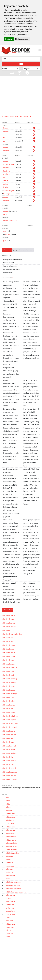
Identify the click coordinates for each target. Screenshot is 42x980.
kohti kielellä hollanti (9, 746)
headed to (7, 171)
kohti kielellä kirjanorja (10, 679)
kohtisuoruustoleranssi (13, 889)
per (4, 141)
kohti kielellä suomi (8, 645)
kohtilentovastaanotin (13, 882)
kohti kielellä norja (8, 675)
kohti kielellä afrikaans (9, 753)
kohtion (8, 804)
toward (6, 128)
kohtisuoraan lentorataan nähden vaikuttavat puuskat (10, 930)
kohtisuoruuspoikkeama (14, 885)
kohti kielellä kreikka (9, 735)
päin (5, 231)
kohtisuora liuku (11, 843)
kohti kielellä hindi (8, 649)
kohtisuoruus (10, 817)
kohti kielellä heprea (9, 627)
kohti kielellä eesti (8, 642)
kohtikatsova (10, 820)
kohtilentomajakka (12, 853)
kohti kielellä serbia (8, 765)
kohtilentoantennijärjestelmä (16, 892)
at (4, 134)
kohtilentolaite (11, 837)
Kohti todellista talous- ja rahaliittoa (11, 918)
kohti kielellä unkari (8, 616)
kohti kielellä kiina (8, 630)
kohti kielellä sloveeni (9, 779)
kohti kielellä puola (8, 653)
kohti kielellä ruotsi (8, 619)
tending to (7, 174)
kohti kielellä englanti (9, 727)
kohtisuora (9, 811)
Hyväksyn (9, 39)
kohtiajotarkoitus (12, 850)
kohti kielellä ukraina (9, 720)
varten (8, 235)
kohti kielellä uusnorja (9, 683)
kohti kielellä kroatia (9, 761)
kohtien (8, 807)
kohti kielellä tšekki (8, 664)
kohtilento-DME (11, 833)
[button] (17, 69)
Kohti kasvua (10, 824)
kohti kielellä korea (8, 656)
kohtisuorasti (10, 827)
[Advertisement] (21, 99)
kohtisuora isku (11, 840)
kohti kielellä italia (8, 709)
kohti (7, 797)
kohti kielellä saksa (8, 701)
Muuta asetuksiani (22, 39)
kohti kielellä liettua (9, 705)
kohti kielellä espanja (9, 738)
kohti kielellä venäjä (9, 686)
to (4, 138)
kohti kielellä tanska (9, 671)
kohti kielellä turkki (8, 660)
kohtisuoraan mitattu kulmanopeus (10, 898)
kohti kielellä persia (8, 712)
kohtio (8, 801)
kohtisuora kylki (11, 847)
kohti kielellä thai (8, 757)
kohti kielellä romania (9, 668)
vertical (6, 181)
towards (6, 131)
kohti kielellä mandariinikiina (12, 634)
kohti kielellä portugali (9, 694)
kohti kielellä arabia (8, 690)
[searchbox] (21, 59)
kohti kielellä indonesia (10, 724)
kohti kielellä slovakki (9, 768)
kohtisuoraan (10, 814)
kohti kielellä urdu (8, 742)
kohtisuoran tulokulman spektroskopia (10, 908)
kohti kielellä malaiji (9, 776)
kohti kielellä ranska (9, 697)
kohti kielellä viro (8, 638)
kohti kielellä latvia (8, 731)
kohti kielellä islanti (8, 623)
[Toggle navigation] (40, 50)
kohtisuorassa (10, 830)
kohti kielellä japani (8, 750)
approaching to (8, 164)
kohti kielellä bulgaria (9, 772)
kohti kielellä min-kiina (10, 716)
